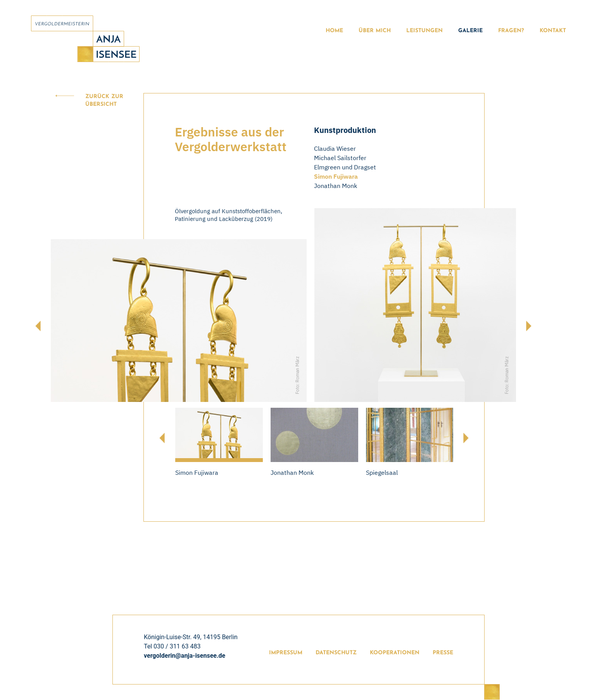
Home (334, 31)
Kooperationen (395, 653)
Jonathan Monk (336, 186)
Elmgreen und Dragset (345, 167)
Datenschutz (336, 653)
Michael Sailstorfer (340, 158)
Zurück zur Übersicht (104, 101)
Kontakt (553, 31)
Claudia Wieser (335, 148)
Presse (443, 653)
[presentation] (38, 326)
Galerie (470, 31)
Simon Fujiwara (336, 176)
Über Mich (375, 31)
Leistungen (424, 31)
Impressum (286, 653)
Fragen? (511, 31)
